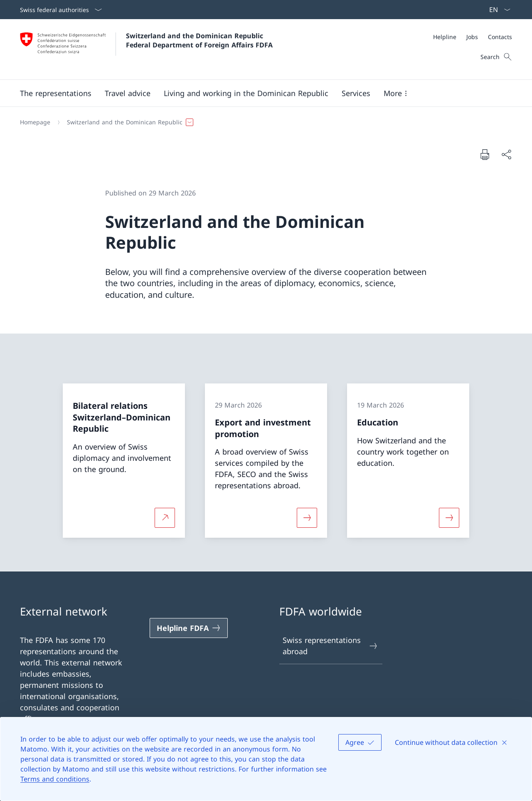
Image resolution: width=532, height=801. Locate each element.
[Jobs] (472, 37)
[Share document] (506, 155)
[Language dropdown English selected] (497, 10)
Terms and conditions (55, 779)
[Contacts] (500, 37)
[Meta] (473, 37)
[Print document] (485, 154)
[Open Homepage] (146, 49)
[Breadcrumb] (263, 122)
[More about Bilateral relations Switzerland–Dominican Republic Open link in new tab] (165, 518)
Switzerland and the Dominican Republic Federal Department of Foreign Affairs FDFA (199, 40)
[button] (56, 93)
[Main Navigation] (259, 93)
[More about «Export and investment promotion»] (307, 518)
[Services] (356, 93)
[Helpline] (445, 37)
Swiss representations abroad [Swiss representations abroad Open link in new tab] (330, 646)
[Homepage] (35, 122)
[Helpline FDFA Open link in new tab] (189, 628)
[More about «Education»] (449, 518)
